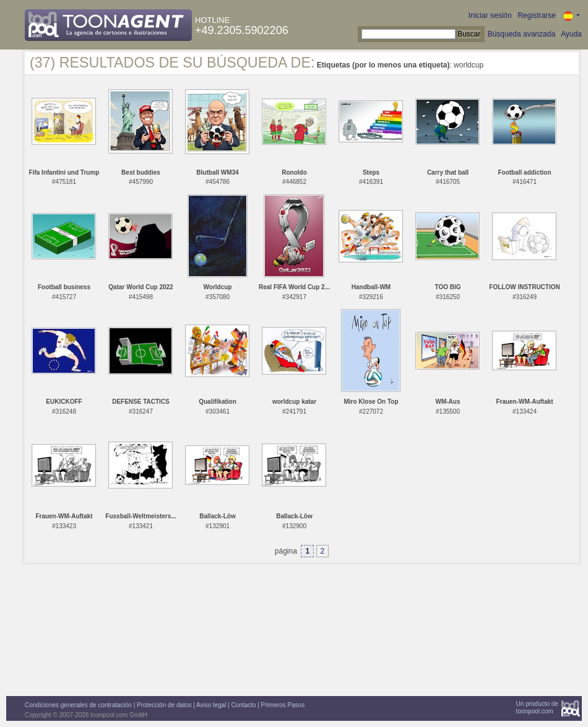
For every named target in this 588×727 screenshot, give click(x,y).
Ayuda (571, 34)
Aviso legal (211, 705)
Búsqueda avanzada (521, 34)
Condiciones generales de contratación (78, 705)
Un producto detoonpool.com (537, 707)
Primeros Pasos (283, 705)
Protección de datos (164, 705)
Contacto (243, 705)
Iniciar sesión (490, 15)
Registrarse (536, 15)
